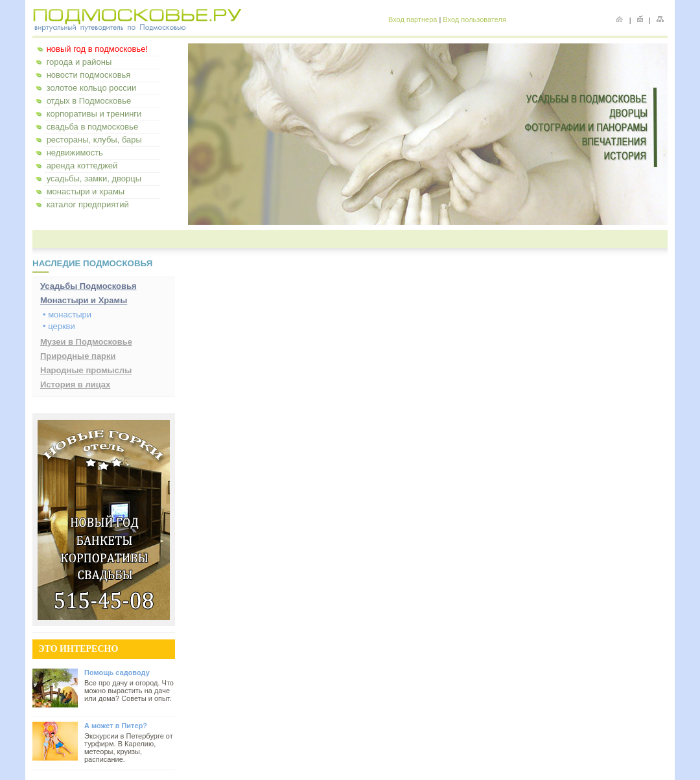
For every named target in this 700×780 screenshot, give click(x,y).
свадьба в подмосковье (93, 127)
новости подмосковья (89, 75)
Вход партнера (413, 19)
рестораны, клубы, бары (94, 140)
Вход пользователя (474, 19)
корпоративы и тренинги (94, 114)
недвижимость (75, 153)
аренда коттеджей (82, 166)
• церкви (59, 326)
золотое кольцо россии (92, 88)
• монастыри (67, 315)
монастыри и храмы (86, 191)
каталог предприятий (88, 204)
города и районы (79, 62)
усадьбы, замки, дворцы (94, 178)
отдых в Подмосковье (89, 101)
